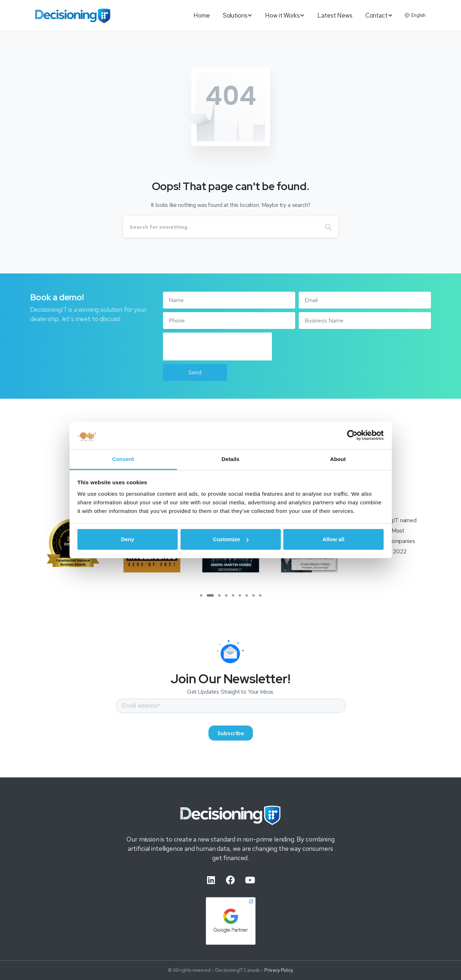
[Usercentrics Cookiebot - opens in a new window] (352, 435)
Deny (128, 539)
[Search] (221, 227)
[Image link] (231, 818)
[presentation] (217, 346)
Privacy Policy (279, 973)
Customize (231, 539)
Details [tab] (231, 459)
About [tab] (338, 459)
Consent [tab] (123, 459)
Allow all (334, 539)
